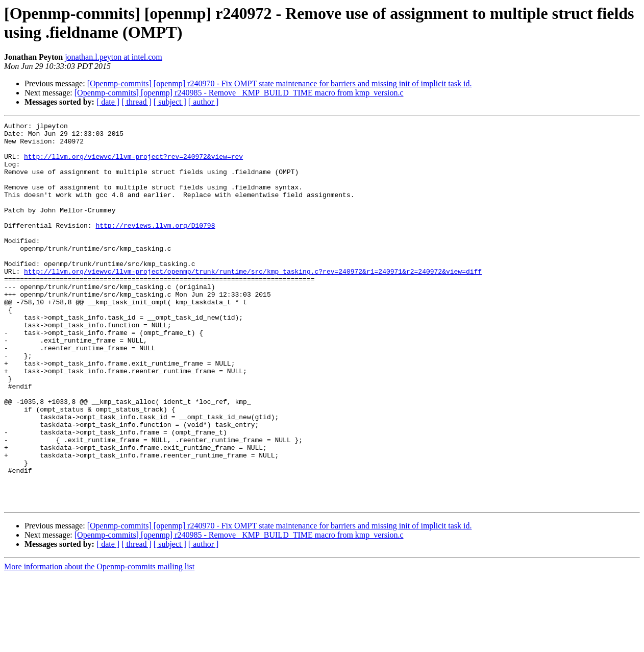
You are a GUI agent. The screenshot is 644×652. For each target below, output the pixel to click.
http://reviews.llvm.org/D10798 (155, 247)
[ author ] (204, 102)
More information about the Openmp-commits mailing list (99, 643)
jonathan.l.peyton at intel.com (114, 57)
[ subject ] (170, 102)
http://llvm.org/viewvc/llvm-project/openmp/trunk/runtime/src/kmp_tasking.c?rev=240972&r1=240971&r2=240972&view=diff (253, 302)
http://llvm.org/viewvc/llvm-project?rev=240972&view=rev (133, 164)
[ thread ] (137, 102)
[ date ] (108, 102)
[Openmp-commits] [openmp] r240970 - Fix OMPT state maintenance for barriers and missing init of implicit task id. (280, 83)
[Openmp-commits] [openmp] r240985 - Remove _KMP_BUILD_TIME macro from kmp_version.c (239, 93)
